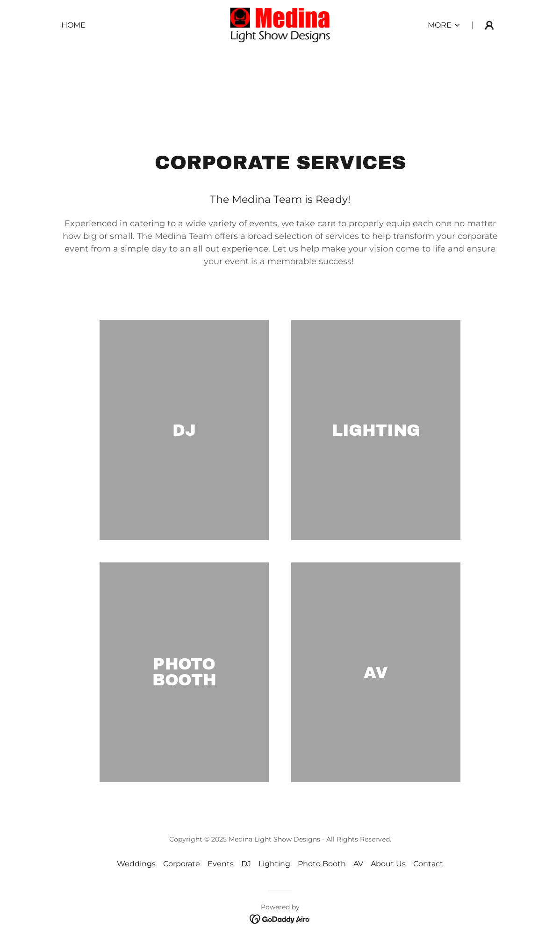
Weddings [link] (136, 864)
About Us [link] (388, 864)
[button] (444, 25)
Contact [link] (428, 864)
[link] (280, 25)
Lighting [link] (274, 864)
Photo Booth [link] (322, 864)
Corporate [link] (182, 864)
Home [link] (73, 25)
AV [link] (358, 864)
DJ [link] (246, 864)
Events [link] (221, 864)
